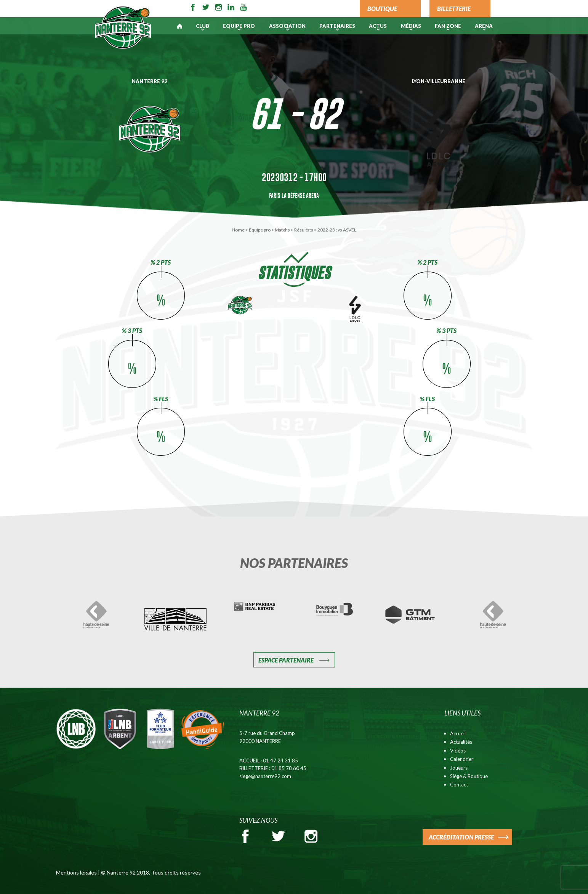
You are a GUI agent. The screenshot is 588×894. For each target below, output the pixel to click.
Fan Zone (448, 26)
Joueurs (459, 768)
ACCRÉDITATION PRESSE (461, 837)
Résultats (304, 230)
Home (238, 230)
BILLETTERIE (454, 9)
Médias (411, 26)
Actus (378, 26)
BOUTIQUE (382, 9)
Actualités (461, 742)
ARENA (484, 26)
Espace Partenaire (286, 660)
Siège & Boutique (469, 776)
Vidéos (458, 751)
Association (287, 26)
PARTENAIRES (337, 26)
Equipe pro (239, 26)
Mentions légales (76, 872)
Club (203, 26)
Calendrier (462, 759)
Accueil (458, 733)
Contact (459, 785)
